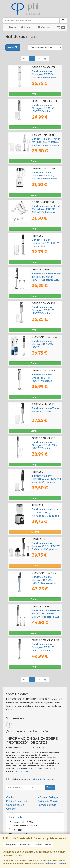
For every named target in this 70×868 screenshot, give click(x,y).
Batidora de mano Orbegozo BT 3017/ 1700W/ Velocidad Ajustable (43, 312)
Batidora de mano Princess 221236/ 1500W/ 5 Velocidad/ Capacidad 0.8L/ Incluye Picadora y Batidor (46, 549)
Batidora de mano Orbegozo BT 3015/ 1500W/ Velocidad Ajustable (43, 110)
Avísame (35, 532)
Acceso (26, 27)
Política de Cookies (56, 864)
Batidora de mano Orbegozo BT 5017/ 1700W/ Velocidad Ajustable (43, 649)
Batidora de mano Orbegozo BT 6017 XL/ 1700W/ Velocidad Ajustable (45, 447)
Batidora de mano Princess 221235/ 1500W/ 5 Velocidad (46, 243)
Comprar (35, 94)
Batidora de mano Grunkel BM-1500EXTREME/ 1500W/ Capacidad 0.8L (46, 277)
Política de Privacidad (22, 771)
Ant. (25, 59)
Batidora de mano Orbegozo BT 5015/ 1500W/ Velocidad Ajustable (43, 379)
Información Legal (48, 797)
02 (38, 59)
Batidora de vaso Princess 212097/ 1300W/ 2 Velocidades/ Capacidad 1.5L (46, 514)
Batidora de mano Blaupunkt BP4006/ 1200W (43, 344)
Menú (10, 27)
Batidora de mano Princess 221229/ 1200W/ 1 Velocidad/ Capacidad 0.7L (46, 480)
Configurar (10, 845)
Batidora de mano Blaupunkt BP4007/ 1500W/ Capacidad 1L (44, 580)
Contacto (45, 27)
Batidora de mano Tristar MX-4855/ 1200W (46, 410)
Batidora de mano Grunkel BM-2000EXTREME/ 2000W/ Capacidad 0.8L (46, 614)
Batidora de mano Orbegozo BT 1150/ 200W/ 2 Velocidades (44, 74)
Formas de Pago (47, 805)
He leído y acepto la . (32, 779)
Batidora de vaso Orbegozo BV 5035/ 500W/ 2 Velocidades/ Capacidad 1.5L (44, 177)
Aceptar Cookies (43, 845)
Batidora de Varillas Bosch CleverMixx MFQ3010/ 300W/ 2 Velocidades (46, 209)
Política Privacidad (17, 801)
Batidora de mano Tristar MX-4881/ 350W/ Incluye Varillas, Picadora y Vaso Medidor (46, 143)
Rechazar (25, 845)
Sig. (45, 59)
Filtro (13, 47)
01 (32, 59)
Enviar (50, 787)
